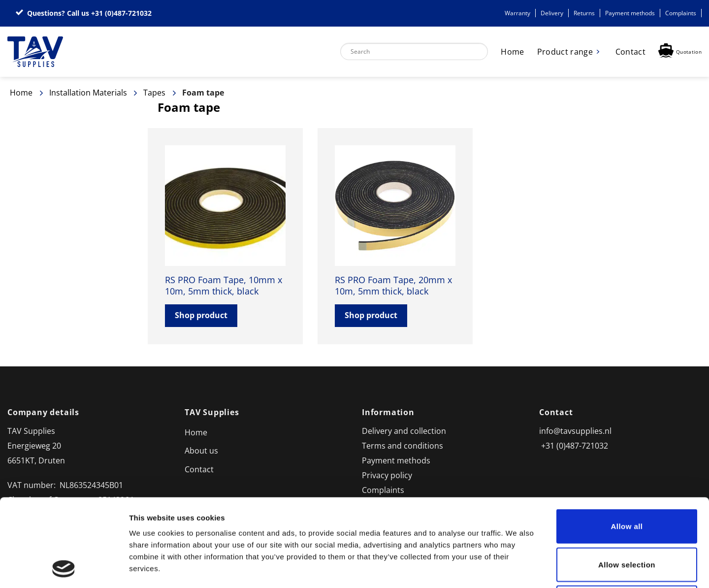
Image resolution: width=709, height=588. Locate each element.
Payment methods (630, 13)
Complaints (681, 13)
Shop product (201, 315)
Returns (584, 13)
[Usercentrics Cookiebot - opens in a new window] (64, 569)
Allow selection (627, 482)
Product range (565, 52)
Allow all (627, 444)
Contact (630, 52)
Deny (627, 520)
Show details (517, 569)
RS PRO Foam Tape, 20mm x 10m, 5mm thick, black (393, 286)
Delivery (552, 13)
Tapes (154, 93)
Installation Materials (88, 93)
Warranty (517, 13)
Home (512, 52)
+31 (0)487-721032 (121, 13)
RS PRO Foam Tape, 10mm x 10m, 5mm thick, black (224, 286)
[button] (680, 52)
